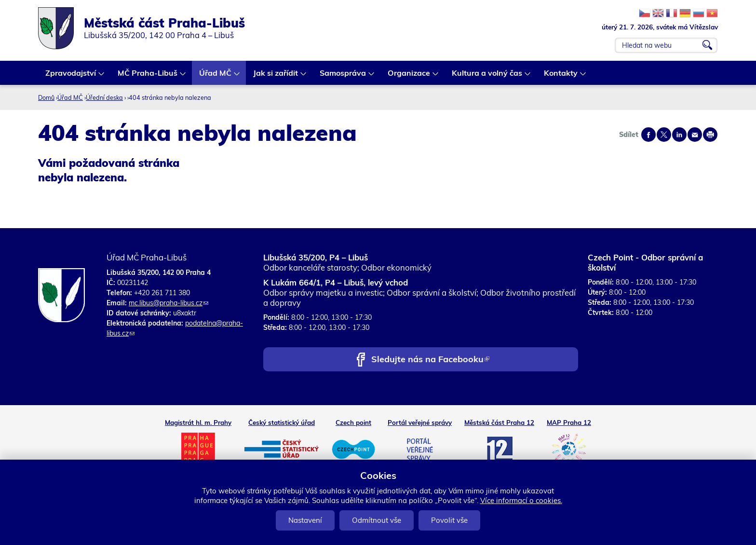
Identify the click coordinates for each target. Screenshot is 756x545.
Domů (46, 97)
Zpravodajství (71, 76)
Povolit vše (449, 520)
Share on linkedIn (679, 135)
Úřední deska (104, 97)
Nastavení (305, 520)
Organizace (409, 76)
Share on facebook (648, 135)
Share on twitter (664, 135)
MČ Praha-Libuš (148, 76)
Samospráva (343, 76)
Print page (710, 135)
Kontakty (561, 76)
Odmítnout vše (377, 520)
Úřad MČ (216, 76)
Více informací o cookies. (521, 500)
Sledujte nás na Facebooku (430, 360)
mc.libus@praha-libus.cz (169, 303)
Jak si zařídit (276, 76)
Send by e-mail (695, 135)
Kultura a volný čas (487, 76)
